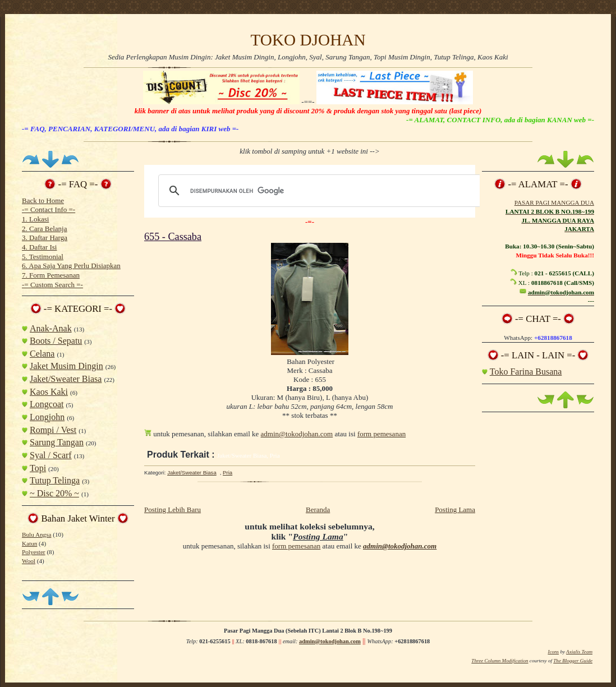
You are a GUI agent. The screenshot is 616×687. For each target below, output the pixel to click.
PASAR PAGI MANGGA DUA (554, 202)
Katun (29, 543)
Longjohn (47, 417)
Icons (553, 652)
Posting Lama (455, 510)
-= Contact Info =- (49, 209)
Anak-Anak (51, 328)
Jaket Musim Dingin (66, 366)
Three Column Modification (500, 661)
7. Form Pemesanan (51, 275)
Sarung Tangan (57, 442)
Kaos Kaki (49, 392)
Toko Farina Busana (526, 372)
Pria (227, 472)
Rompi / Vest (53, 430)
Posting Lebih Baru (173, 510)
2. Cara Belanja (45, 229)
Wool (29, 561)
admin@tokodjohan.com (297, 434)
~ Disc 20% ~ (54, 493)
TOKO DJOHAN (308, 40)
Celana (42, 354)
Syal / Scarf (51, 455)
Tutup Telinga (55, 480)
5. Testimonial (43, 257)
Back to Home (43, 200)
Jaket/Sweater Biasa (66, 379)
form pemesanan (381, 434)
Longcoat (47, 404)
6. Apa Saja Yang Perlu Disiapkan (71, 266)
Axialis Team (579, 652)
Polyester (34, 552)
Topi (38, 468)
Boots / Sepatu (56, 341)
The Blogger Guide (573, 661)
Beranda (318, 510)
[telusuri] (318, 191)
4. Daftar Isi (39, 247)
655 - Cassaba (173, 237)
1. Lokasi (35, 219)
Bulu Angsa (36, 534)
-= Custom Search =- (52, 285)
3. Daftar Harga (45, 238)
